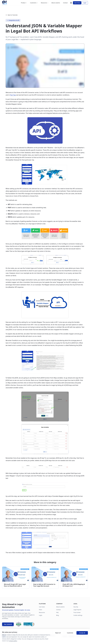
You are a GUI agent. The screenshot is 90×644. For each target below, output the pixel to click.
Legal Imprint (77, 610)
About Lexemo (56, 3)
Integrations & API (13, 20)
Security (76, 607)
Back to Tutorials (12, 15)
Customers (34, 3)
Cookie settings (78, 615)
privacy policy (13, 641)
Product (24, 3)
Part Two (13, 95)
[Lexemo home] (4, 3)
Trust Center (77, 612)
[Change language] (71, 3)
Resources (45, 3)
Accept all (82, 633)
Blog (57, 615)
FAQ (57, 612)
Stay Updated (8, 624)
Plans (40, 610)
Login (85, 3)
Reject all (58, 633)
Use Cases (42, 607)
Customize (70, 633)
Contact (65, 3)
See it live (77, 3)
